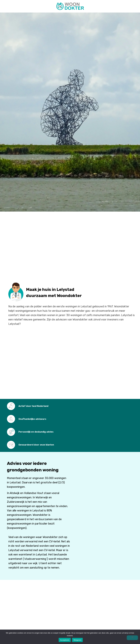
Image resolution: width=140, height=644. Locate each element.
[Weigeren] (132, 638)
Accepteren (65, 640)
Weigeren (77, 640)
